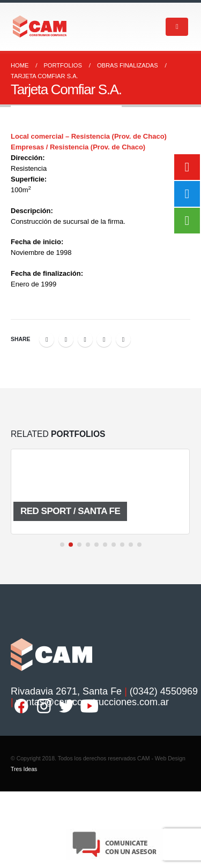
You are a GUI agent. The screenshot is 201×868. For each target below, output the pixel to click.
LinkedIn (85, 339)
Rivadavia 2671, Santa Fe (66, 691)
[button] (62, 545)
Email (123, 339)
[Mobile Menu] (177, 27)
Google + (104, 339)
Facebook (47, 339)
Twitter (66, 339)
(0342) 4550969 (164, 691)
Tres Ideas (24, 769)
